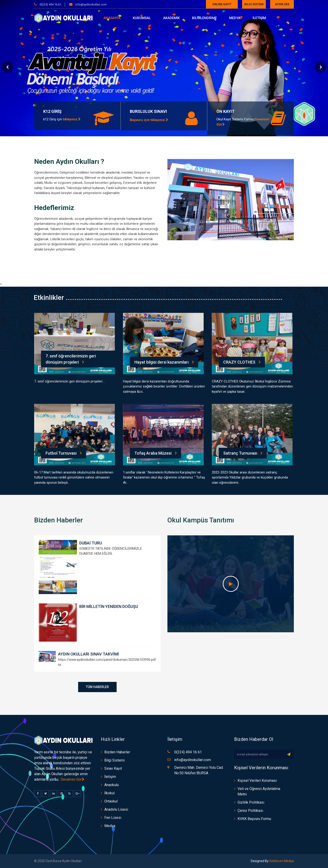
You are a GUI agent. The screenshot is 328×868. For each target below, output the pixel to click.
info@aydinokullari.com (91, 4)
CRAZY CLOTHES (242, 362)
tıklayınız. (72, 119)
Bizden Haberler (117, 752)
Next (320, 67)
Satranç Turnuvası (243, 453)
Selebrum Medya (281, 861)
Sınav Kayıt (113, 768)
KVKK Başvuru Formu (254, 819)
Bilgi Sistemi (254, 4)
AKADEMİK (171, 18)
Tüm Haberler (97, 687)
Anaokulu (111, 785)
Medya (235, 18)
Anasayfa (112, 18)
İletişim (110, 777)
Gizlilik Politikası (251, 802)
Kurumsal (142, 18)
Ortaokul (111, 801)
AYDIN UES (282, 4)
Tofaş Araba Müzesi (155, 453)
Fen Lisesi (113, 818)
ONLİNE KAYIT (222, 4)
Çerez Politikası (250, 811)
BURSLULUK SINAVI (148, 111)
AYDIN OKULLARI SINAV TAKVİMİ (88, 654)
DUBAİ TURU (91, 543)
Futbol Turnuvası (64, 453)
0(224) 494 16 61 (50, 4)
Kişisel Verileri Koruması (257, 781)
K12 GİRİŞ (52, 111)
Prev (8, 67)
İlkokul (109, 793)
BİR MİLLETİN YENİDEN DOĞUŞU (109, 606)
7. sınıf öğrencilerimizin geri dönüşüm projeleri (71, 359)
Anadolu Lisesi (116, 809)
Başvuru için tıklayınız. (149, 120)
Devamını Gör (72, 779)
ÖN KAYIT (225, 111)
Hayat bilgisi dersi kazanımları (164, 362)
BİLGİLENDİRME (204, 18)
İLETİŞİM (259, 18)
